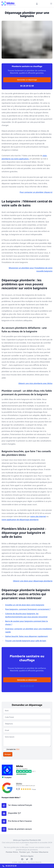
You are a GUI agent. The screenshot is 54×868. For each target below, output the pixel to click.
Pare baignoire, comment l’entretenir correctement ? (28, 609)
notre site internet (38, 516)
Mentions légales (27, 856)
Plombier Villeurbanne (40, 852)
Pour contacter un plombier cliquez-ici (36, 192)
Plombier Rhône (12, 852)
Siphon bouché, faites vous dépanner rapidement (26, 636)
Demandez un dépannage (27, 80)
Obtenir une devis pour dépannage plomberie (33, 581)
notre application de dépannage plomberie (20, 520)
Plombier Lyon (25, 852)
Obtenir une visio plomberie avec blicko (35, 383)
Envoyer (8, 754)
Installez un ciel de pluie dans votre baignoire (25, 605)
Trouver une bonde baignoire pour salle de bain (26, 641)
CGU (18, 749)
